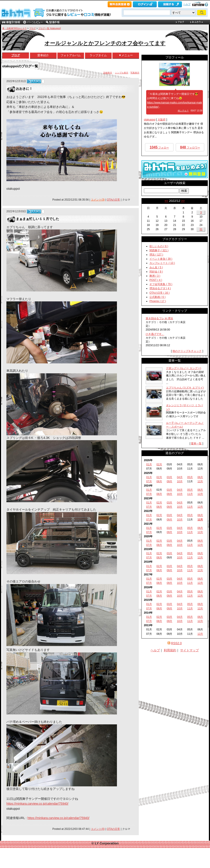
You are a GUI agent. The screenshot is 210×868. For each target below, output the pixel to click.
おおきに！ (24, 89)
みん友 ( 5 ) (156, 267)
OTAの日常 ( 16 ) (159, 293)
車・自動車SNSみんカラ (14, 28)
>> (183, 201)
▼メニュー (126, 55)
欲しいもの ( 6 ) (159, 246)
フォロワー (190, 147)
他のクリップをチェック (187, 351)
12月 (200, 481)
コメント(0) (98, 829)
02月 (159, 464)
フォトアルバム (71, 55)
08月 (159, 481)
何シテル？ (183, 111)
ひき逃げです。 (155, 334)
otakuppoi (150, 120)
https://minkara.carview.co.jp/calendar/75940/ (37, 804)
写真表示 (135, 73)
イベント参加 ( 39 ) (161, 259)
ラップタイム (98, 55)
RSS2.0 (176, 643)
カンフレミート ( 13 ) (162, 263)
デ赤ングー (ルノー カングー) (184, 368)
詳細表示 (108, 73)
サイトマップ (189, 650)
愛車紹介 (43, 55)
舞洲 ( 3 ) (155, 276)
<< (166, 201)
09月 (169, 481)
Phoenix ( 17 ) (158, 301)
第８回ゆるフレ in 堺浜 (159, 318)
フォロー (159, 147)
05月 (190, 477)
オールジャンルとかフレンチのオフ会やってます (105, 43)
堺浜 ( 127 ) (156, 255)
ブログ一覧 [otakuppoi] (50, 28)
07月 (149, 481)
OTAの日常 (113, 200)
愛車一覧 (196, 443)
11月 (190, 494)
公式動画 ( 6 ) (157, 297)
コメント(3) (98, 200)
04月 (180, 477)
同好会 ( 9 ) (156, 272)
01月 (149, 464)
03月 (169, 477)
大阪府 (162, 120)
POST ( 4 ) (156, 280)
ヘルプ (187, 4)
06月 (200, 477)
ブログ (32, 28)
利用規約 (170, 650)
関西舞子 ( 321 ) (159, 250)
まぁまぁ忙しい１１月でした (37, 219)
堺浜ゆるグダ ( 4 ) (160, 288)
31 (201, 229)
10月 (180, 481)
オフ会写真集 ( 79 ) (161, 284)
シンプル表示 (122, 73)
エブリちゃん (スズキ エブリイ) (185, 388)
